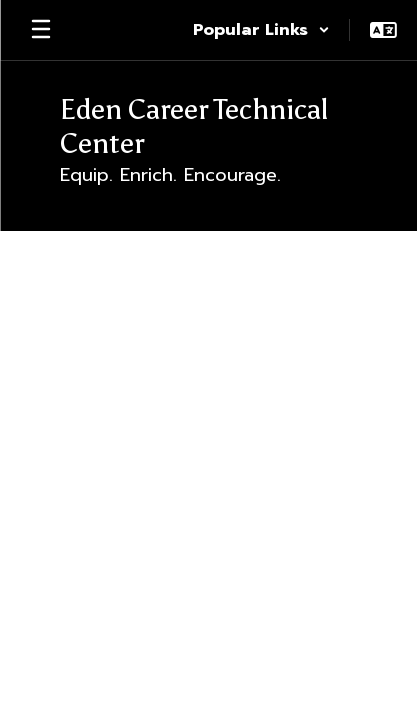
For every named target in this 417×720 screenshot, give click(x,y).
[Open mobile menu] (41, 30)
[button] (261, 30)
